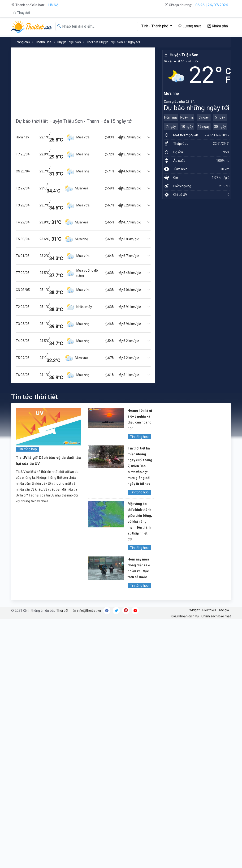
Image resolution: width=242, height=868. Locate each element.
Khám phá (218, 26)
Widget (194, 610)
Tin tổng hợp (28, 449)
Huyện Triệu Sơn (69, 42)
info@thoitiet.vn (87, 611)
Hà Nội (54, 5)
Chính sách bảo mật (216, 616)
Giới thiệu (209, 610)
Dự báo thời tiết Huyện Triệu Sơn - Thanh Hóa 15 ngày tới (74, 121)
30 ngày (220, 127)
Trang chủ (22, 42)
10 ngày (187, 127)
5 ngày (220, 117)
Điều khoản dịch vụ (185, 616)
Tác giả (224, 610)
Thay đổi (21, 13)
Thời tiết (62, 611)
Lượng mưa (190, 26)
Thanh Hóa (43, 42)
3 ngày (204, 117)
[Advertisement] (83, 81)
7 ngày (171, 127)
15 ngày (204, 127)
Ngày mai (187, 117)
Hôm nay (171, 117)
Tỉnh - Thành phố (155, 26)
